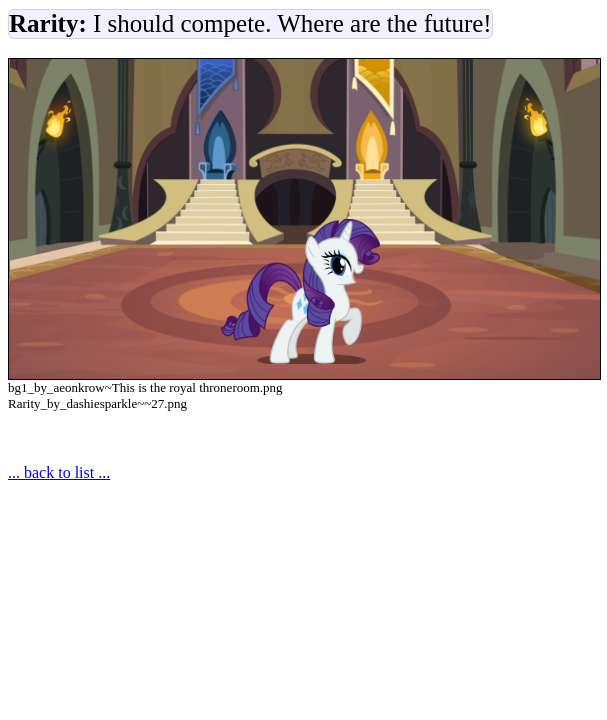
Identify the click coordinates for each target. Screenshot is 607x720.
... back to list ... (59, 472)
